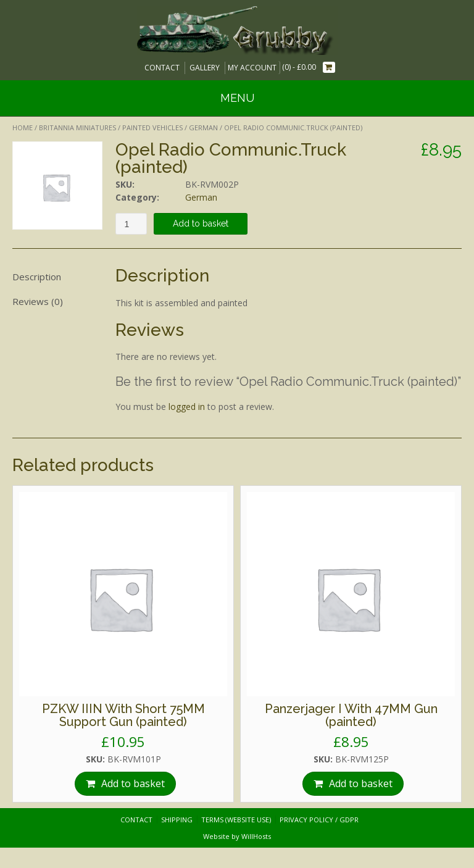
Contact (162, 68)
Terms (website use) (236, 820)
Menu (237, 98)
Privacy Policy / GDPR (319, 820)
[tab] (57, 277)
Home (23, 127)
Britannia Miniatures (77, 127)
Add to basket (201, 223)
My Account (252, 68)
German (203, 127)
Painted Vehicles (152, 127)
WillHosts (256, 836)
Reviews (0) (38, 301)
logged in (187, 407)
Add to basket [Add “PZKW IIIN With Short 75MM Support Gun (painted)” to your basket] (133, 783)
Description (37, 277)
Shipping (177, 820)
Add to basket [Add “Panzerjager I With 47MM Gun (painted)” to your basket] (361, 783)
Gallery (205, 68)
